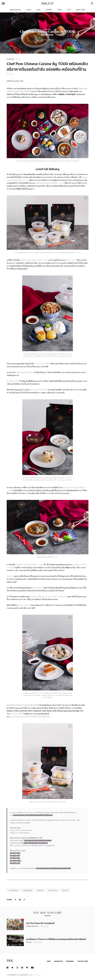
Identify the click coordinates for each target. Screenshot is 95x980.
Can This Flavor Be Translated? (40, 923)
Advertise (58, 961)
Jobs (49, 961)
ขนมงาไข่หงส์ (24, 605)
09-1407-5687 (17, 714)
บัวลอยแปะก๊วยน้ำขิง (39, 390)
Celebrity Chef (27, 890)
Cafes (29, 10)
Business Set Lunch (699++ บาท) (50, 183)
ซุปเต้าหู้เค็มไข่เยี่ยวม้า (25, 372)
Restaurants (15, 10)
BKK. (10, 961)
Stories (49, 10)
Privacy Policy (37, 975)
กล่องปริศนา (38, 588)
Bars (38, 10)
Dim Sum (65, 890)
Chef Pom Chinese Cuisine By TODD (23, 705)
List (69, 10)
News (60, 10)
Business (70, 961)
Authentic (40, 890)
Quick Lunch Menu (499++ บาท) (34, 260)
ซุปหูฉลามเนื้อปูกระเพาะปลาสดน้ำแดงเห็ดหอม (48, 596)
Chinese (18, 59)
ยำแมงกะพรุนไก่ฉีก (42, 364)
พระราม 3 (10, 74)
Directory (80, 10)
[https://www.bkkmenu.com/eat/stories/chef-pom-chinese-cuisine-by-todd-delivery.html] (24, 900)
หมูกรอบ (10, 576)
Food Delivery (53, 890)
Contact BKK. (83, 961)
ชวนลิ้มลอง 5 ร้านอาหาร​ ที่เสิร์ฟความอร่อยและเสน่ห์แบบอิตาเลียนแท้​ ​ (56, 939)
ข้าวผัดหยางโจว (13, 381)
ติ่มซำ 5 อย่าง (71, 260)
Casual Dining (13, 890)
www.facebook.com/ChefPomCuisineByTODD (30, 717)
